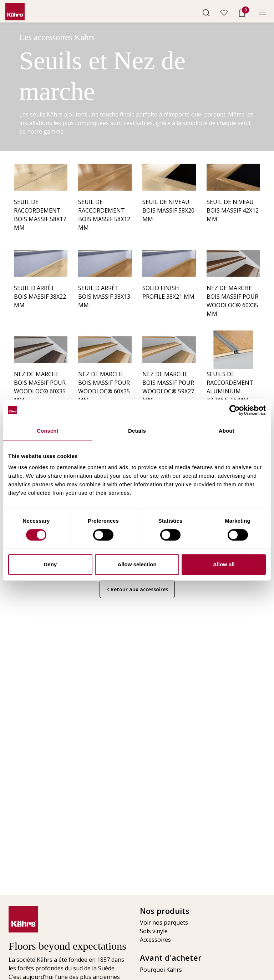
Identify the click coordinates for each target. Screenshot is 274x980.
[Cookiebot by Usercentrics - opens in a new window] (235, 410)
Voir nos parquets (164, 922)
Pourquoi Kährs (161, 970)
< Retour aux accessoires (137, 589)
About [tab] (227, 431)
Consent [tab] (48, 431)
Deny (50, 564)
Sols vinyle (154, 931)
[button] (206, 12)
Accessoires (155, 940)
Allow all (224, 564)
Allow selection (137, 564)
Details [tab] (137, 431)
